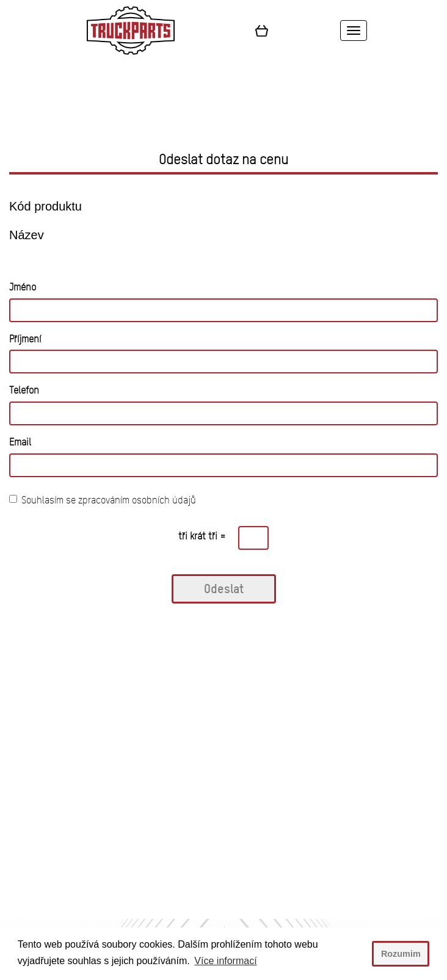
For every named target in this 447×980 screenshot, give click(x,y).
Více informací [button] (225, 961)
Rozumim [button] (401, 954)
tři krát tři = (202, 536)
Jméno (23, 287)
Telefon (24, 390)
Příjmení (25, 339)
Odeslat (224, 589)
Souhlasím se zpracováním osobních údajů (103, 500)
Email (20, 442)
